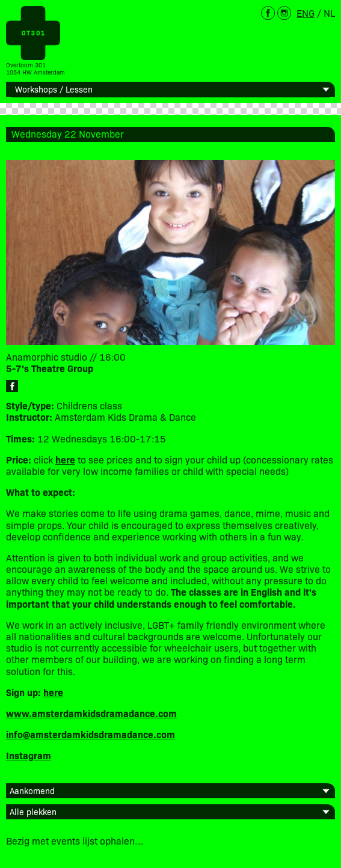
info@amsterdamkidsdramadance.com (91, 734)
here (53, 692)
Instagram (29, 755)
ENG (306, 13)
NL (329, 13)
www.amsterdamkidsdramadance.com (91, 713)
